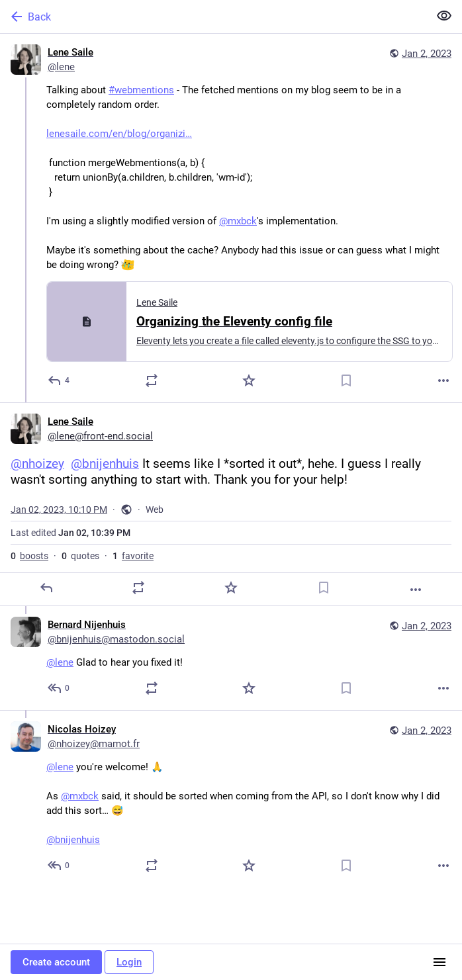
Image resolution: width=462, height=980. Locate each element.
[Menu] (439, 962)
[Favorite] (249, 380)
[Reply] (59, 380)
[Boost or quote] (152, 380)
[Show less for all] (444, 16)
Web (155, 510)
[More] (443, 380)
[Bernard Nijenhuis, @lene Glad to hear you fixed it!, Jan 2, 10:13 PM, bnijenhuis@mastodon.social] (231, 658)
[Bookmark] (346, 380)
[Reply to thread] (59, 688)
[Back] (213, 17)
